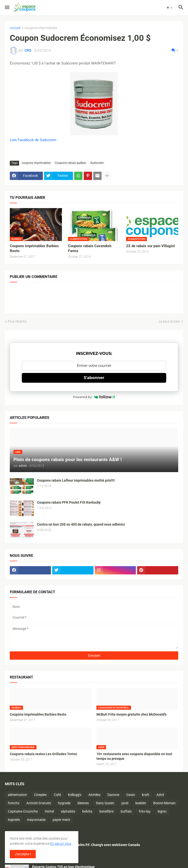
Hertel (49, 811)
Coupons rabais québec (70, 163)
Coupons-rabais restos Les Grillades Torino (43, 754)
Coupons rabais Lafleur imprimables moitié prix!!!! (76, 480)
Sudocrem (97, 163)
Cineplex (40, 795)
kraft (146, 795)
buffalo (126, 811)
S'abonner (94, 378)
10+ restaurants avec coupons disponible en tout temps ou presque (134, 756)
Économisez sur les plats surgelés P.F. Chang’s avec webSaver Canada (86, 845)
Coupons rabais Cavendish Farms (90, 248)
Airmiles (94, 795)
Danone (113, 795)
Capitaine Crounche (23, 811)
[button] (7, 8)
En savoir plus (61, 844)
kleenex (83, 803)
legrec (162, 811)
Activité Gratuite (39, 803)
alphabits (68, 811)
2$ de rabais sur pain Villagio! (150, 246)
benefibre (106, 811)
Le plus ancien (170, 321)
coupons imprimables (41, 28)
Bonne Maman (164, 803)
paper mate (61, 820)
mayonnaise (36, 820)
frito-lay (145, 811)
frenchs (14, 803)
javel (125, 803)
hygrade (64, 803)
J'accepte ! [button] (23, 854)
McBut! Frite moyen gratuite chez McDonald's (131, 714)
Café (57, 795)
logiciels (14, 820)
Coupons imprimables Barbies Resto (34, 248)
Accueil (15, 28)
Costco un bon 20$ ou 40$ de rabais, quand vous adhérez (81, 524)
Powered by (94, 397)
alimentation (17, 795)
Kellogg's (75, 795)
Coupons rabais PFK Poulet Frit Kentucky (69, 502)
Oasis (131, 795)
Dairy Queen (105, 803)
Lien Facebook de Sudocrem (33, 140)
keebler (141, 803)
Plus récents (17, 321)
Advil (160, 795)
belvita (87, 811)
